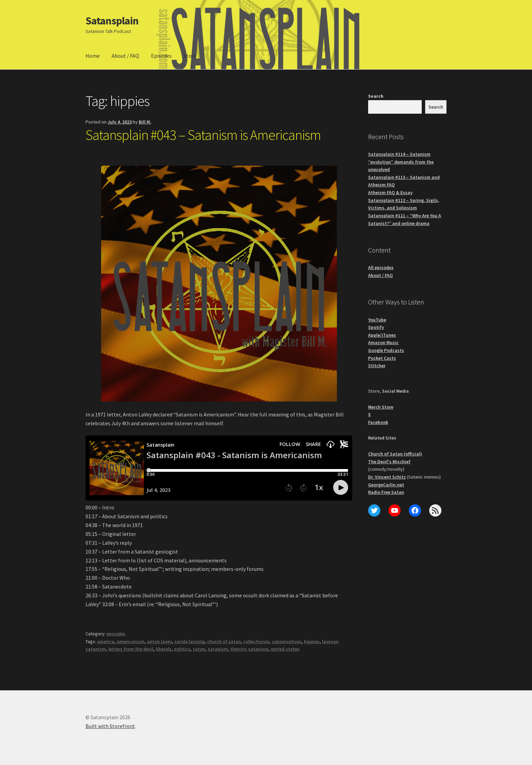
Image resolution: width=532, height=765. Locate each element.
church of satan (224, 641)
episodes (116, 634)
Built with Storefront (110, 726)
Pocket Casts (382, 358)
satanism (218, 649)
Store (190, 56)
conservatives (287, 641)
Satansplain (112, 21)
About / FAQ (125, 56)
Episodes (161, 56)
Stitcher (377, 366)
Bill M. (145, 122)
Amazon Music (383, 342)
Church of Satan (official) (395, 454)
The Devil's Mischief (389, 462)
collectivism (256, 641)
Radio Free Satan (386, 492)
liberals (164, 649)
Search (376, 96)
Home (93, 56)
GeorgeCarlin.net (386, 485)
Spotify (376, 327)
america (106, 641)
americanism (131, 641)
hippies (312, 641)
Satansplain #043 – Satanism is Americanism (203, 135)
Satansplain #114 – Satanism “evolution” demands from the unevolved (401, 162)
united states (285, 649)
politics (182, 649)
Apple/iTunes (382, 335)
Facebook (378, 422)
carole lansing (189, 641)
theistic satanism (249, 649)
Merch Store (381, 407)
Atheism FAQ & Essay (390, 192)
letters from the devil (131, 649)
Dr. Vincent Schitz (387, 477)
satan (199, 649)
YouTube (377, 320)
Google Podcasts (386, 350)
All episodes (381, 267)
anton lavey (159, 641)
